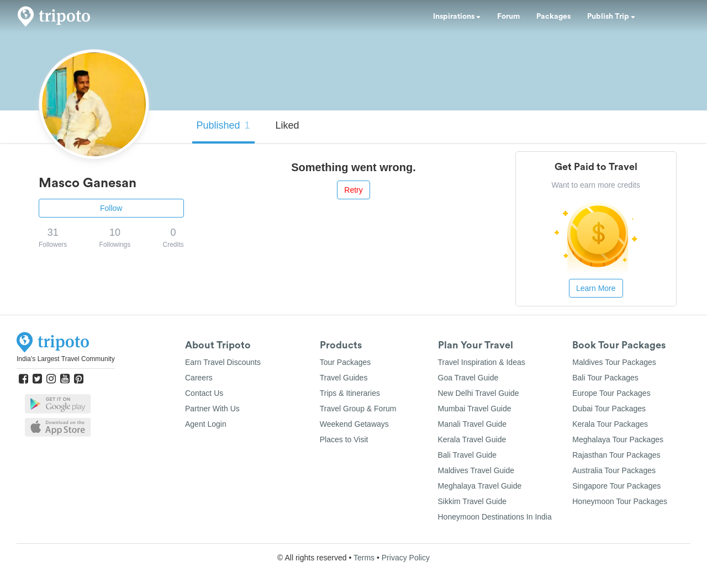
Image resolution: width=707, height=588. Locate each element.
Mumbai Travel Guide (475, 409)
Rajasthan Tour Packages (616, 455)
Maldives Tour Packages (614, 362)
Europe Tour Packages (611, 393)
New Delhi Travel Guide (479, 393)
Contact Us (204, 393)
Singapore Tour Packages (616, 486)
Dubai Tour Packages (609, 409)
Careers (199, 378)
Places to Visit (344, 439)
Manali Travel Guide (473, 424)
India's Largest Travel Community (66, 359)
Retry (353, 190)
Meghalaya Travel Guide (480, 486)
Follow (111, 208)
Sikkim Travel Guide (472, 501)
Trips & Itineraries (350, 393)
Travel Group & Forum (358, 409)
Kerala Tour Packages (610, 424)
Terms (364, 558)
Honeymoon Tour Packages (620, 501)
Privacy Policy (406, 558)
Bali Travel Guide (468, 455)
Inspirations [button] (457, 17)
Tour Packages (345, 362)
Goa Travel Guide (468, 378)
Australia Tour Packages (614, 470)
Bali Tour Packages (605, 378)
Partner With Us (212, 409)
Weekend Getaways (354, 424)
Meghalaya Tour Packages (618, 439)
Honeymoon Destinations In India (495, 517)
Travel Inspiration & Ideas (482, 362)
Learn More (596, 288)
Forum (508, 17)
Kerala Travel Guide (472, 439)
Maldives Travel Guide (476, 470)
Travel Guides (344, 378)
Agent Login (206, 424)
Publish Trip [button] (611, 17)
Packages (553, 17)
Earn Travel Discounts (223, 362)
